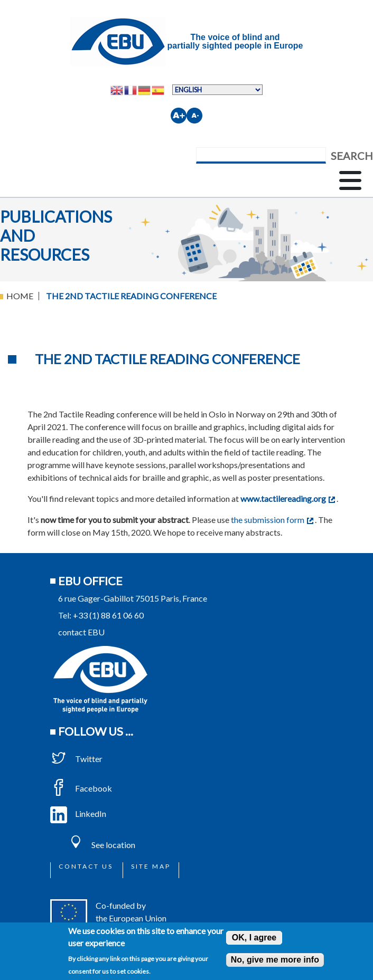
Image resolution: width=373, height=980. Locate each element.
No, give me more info (275, 960)
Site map (151, 866)
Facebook (81, 788)
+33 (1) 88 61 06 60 (108, 615)
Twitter (76, 759)
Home (20, 296)
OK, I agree (254, 938)
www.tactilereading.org (288, 498)
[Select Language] (217, 90)
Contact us (86, 866)
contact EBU (81, 632)
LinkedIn (78, 814)
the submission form (272, 520)
